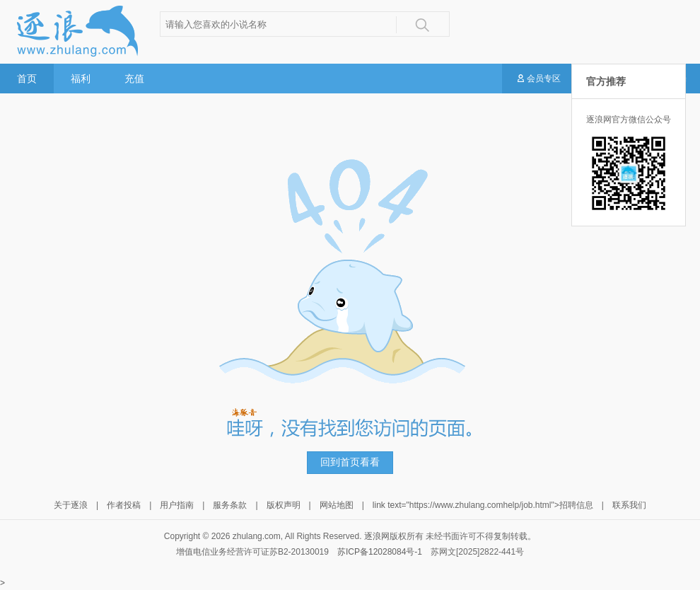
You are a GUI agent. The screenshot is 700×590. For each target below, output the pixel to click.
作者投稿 (124, 505)
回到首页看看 (350, 462)
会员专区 (538, 79)
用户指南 (177, 505)
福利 (81, 79)
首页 (27, 79)
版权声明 (284, 505)
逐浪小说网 (76, 31)
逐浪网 (377, 536)
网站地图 (337, 505)
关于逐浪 (71, 505)
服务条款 (230, 505)
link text (387, 505)
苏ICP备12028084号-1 (380, 552)
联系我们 (629, 505)
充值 (134, 79)
